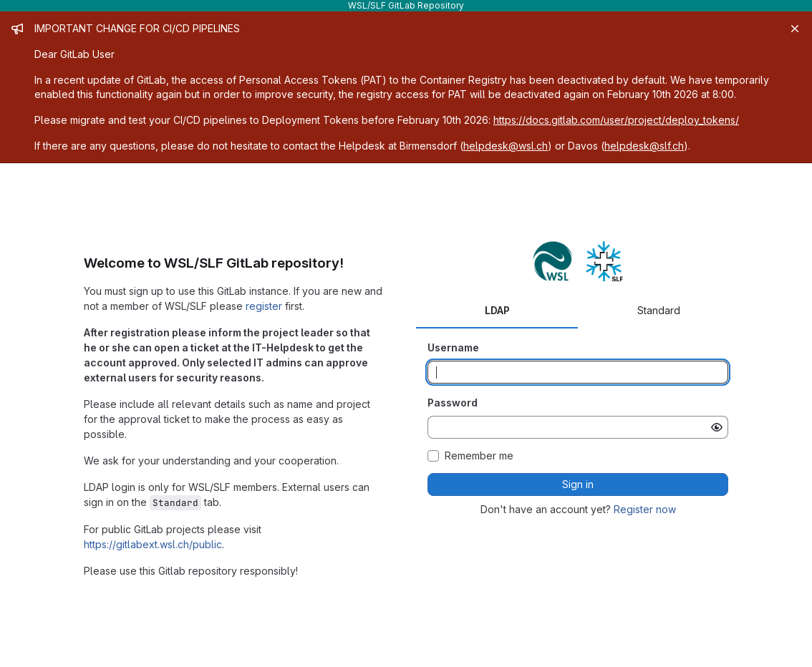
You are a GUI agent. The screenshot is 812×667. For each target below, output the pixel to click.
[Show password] (717, 427)
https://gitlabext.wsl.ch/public (153, 544)
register (264, 306)
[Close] (795, 29)
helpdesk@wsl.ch (506, 146)
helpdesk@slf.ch (644, 146)
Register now (645, 509)
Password (453, 403)
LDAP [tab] (497, 310)
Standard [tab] (659, 310)
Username (453, 347)
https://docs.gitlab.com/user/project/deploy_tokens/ (616, 120)
